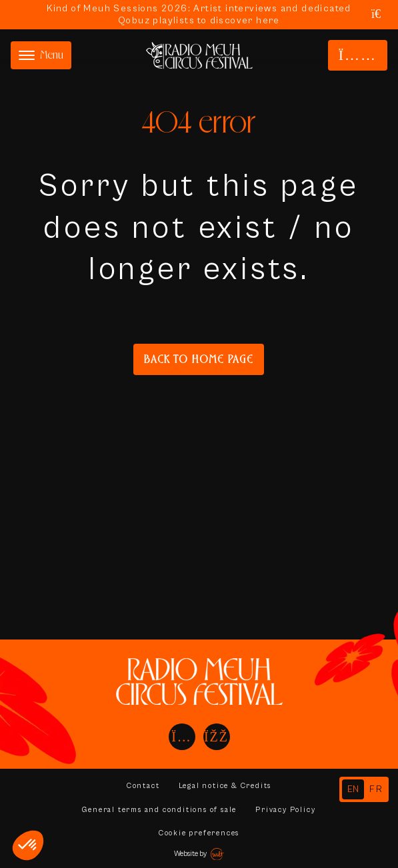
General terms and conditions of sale (159, 810)
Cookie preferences (199, 833)
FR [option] (376, 789)
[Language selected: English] (364, 789)
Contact (143, 786)
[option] (376, 789)
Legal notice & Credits (225, 786)
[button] (28, 845)
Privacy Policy (285, 810)
